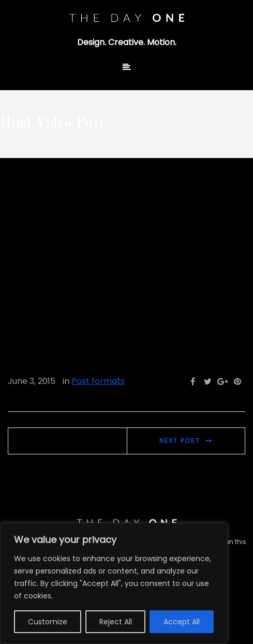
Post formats (98, 381)
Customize (48, 622)
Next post (180, 441)
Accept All (182, 622)
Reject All (116, 622)
